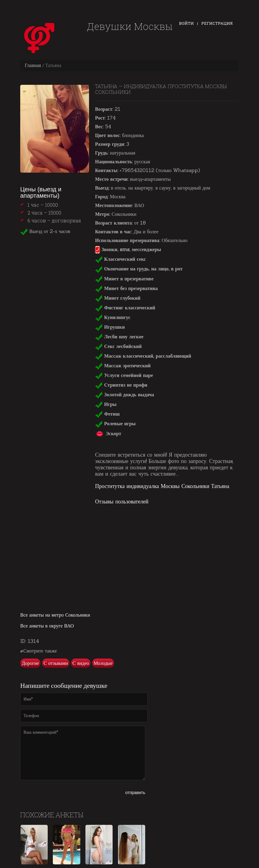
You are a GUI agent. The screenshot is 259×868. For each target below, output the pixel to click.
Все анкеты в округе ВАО (47, 626)
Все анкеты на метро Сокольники (55, 615)
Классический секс (120, 259)
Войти (186, 23)
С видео (81, 663)
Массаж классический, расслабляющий (143, 356)
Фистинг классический (125, 308)
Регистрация (217, 23)
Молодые (103, 663)
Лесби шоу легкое (119, 337)
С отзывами (56, 663)
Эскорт (108, 433)
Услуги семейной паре (124, 375)
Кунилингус (113, 317)
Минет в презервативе (124, 279)
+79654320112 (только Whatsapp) (160, 170)
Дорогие (30, 663)
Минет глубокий (118, 298)
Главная (33, 65)
